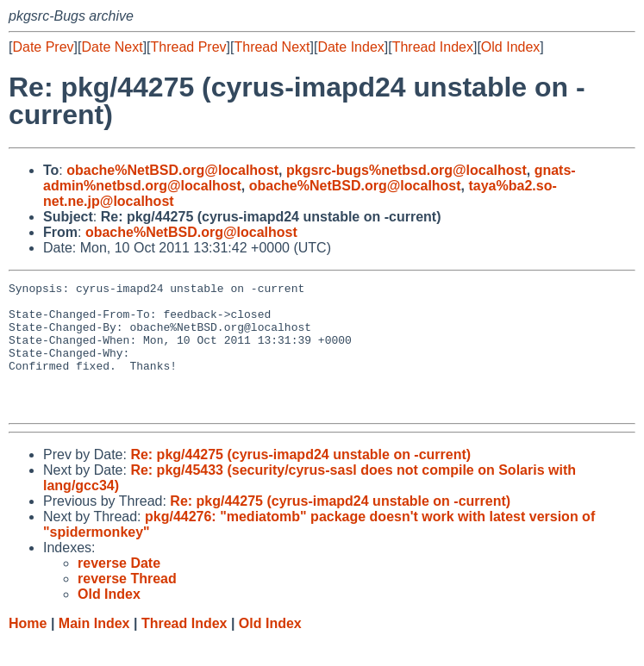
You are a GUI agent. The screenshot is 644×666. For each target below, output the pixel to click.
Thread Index (433, 47)
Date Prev (43, 47)
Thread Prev (189, 47)
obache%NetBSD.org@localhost (172, 170)
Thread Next (272, 47)
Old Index (510, 47)
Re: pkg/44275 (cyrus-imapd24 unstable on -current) (300, 480)
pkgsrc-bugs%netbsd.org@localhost (406, 170)
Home (28, 649)
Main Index (94, 649)
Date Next (112, 47)
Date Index (350, 47)
